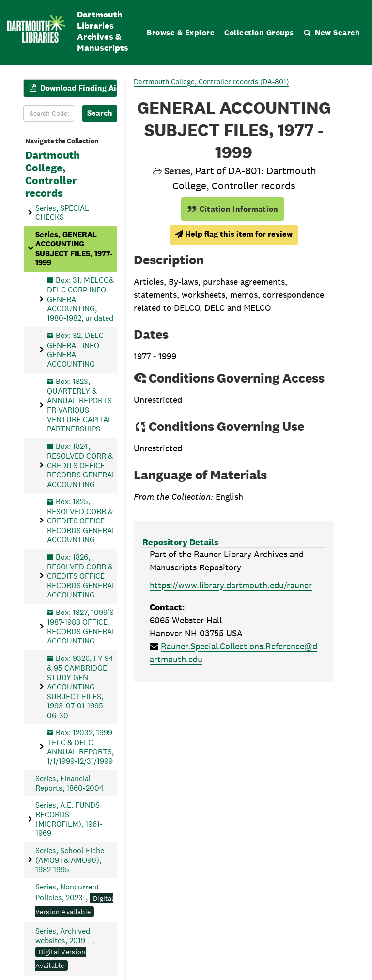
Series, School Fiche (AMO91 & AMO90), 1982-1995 (70, 860)
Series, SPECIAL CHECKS (62, 213)
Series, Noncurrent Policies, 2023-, (74, 899)
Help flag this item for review (234, 234)
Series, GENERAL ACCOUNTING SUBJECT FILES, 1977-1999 (74, 249)
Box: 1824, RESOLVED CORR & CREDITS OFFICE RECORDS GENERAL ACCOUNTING (82, 465)
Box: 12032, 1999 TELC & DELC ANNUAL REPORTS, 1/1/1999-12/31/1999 (80, 747)
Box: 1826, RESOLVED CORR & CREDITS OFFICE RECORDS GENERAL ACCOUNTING (82, 576)
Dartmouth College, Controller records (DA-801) (211, 82)
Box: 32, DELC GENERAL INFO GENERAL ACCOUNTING (75, 350)
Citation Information (233, 209)
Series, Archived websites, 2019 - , (65, 948)
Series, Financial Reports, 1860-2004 (70, 783)
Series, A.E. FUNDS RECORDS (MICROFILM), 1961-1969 (69, 819)
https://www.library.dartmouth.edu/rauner (231, 585)
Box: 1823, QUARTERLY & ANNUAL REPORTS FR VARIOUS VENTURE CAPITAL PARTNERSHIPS (80, 405)
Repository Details (180, 542)
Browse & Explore (181, 33)
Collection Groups (259, 33)
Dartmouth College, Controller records (53, 174)
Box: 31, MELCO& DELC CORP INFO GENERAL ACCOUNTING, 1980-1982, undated (80, 299)
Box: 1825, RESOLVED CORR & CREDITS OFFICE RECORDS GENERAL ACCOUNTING (82, 521)
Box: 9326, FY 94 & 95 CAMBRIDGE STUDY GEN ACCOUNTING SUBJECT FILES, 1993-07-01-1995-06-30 (80, 687)
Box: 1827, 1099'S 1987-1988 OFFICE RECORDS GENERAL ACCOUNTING (82, 627)
